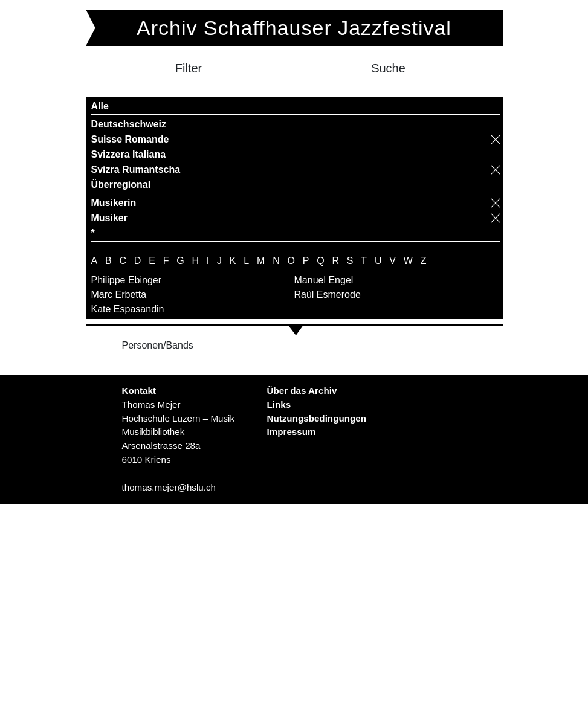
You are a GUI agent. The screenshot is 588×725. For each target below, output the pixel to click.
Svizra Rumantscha (136, 169)
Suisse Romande (130, 139)
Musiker (109, 218)
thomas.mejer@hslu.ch (169, 487)
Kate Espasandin (128, 309)
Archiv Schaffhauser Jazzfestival (294, 28)
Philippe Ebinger (127, 280)
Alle (100, 106)
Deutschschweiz (129, 124)
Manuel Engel (324, 280)
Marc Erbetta (119, 295)
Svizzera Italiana (129, 154)
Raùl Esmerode (328, 295)
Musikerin (114, 203)
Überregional (121, 185)
